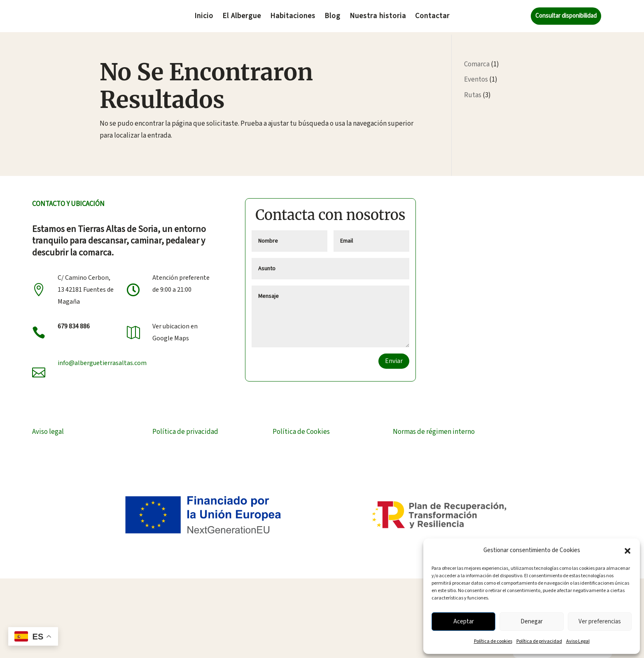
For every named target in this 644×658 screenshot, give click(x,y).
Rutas (473, 93)
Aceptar (464, 622)
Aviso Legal (578, 641)
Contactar (432, 17)
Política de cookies (493, 641)
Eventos (476, 77)
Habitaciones (293, 17)
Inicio (204, 17)
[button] (628, 551)
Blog (332, 17)
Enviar (394, 358)
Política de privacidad (539, 641)
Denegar (532, 622)
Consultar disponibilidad (566, 16)
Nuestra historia (378, 17)
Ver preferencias (600, 622)
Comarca (477, 62)
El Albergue (242, 17)
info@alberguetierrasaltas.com (102, 361)
